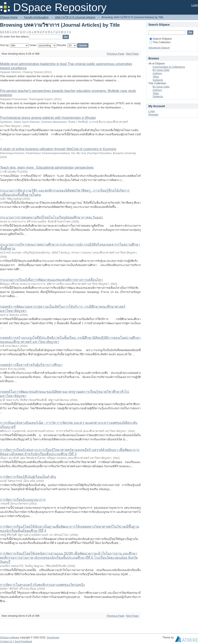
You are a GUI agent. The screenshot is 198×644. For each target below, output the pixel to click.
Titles (156, 77)
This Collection (160, 42)
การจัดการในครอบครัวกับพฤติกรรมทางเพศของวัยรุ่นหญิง (42, 585)
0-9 (2, 32)
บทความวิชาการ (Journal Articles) (75, 17)
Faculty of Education (36, 17)
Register (153, 115)
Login (195, 5)
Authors (157, 73)
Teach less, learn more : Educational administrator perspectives (47, 168)
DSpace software (10, 638)
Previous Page (116, 54)
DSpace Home (9, 17)
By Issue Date (161, 70)
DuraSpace (53, 638)
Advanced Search (159, 48)
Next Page (132, 54)
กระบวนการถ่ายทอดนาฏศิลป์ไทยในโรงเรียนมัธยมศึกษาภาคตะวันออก (51, 217)
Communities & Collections (169, 67)
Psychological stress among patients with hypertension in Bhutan (48, 118)
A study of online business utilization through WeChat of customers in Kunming (58, 149)
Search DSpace (161, 39)
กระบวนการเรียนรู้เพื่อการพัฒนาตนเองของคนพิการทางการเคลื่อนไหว (51, 280)
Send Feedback (23, 641)
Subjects (158, 80)
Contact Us (6, 641)
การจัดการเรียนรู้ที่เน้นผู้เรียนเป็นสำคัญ (28, 477)
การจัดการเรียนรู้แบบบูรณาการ (23, 500)
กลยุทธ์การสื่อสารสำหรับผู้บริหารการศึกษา (31, 365)
